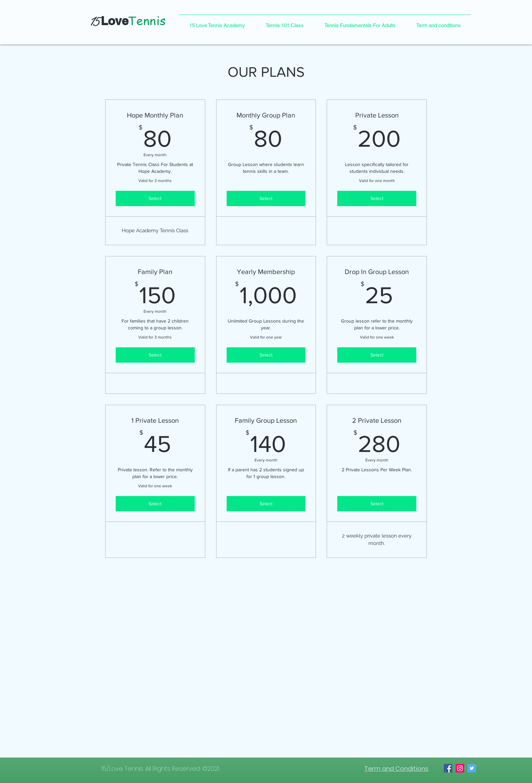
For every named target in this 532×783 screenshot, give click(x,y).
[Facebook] (448, 768)
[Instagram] (460, 768)
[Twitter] (472, 768)
